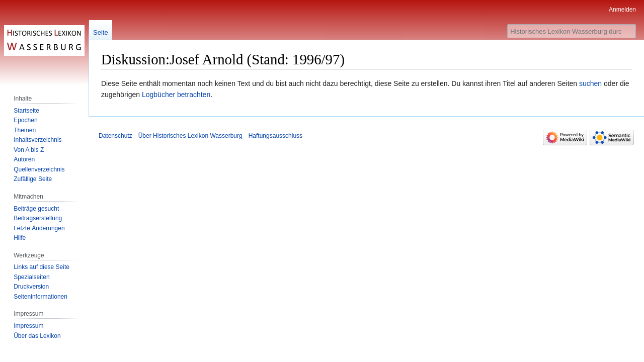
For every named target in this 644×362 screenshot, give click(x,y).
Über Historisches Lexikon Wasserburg (190, 136)
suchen (590, 83)
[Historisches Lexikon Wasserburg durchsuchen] (572, 31)
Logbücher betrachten (176, 95)
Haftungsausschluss (275, 136)
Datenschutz (115, 136)
